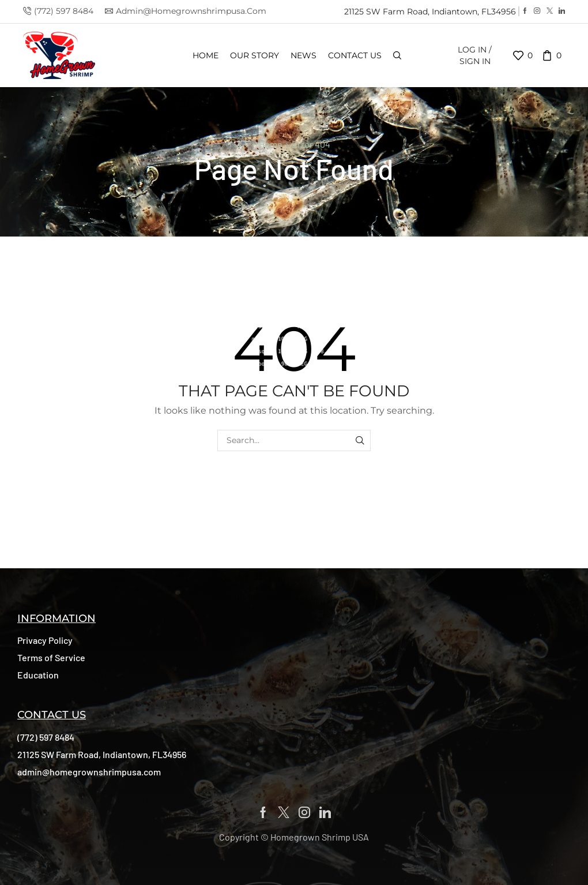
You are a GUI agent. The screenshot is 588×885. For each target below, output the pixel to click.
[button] (45, 640)
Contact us (355, 55)
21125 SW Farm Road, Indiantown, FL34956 (430, 12)
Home (206, 55)
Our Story (255, 55)
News (304, 55)
